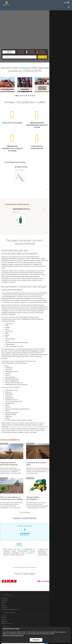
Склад (3, 583)
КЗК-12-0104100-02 (50, 215)
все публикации (36, 492)
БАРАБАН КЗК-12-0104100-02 (53, 212)
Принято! (36, 640)
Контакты (4, 585)
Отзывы (4, 599)
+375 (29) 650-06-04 (60, 394)
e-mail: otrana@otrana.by (8, 615)
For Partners (5, 587)
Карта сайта (5, 601)
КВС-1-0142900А (51, 173)
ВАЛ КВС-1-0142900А (52, 170)
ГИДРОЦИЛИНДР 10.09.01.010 (21, 212)
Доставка (4, 595)
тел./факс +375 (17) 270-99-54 (9, 613)
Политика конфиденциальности (10, 589)
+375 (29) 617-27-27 (33, 394)
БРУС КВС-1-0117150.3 (21, 170)
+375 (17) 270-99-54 (62, 52)
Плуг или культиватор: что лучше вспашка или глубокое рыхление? (17, 479)
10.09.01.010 (16, 215)
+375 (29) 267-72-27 (46, 52)
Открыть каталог (11, 52)
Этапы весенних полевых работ (50, 437)
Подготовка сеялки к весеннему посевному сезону (17, 438)
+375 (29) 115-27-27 (29, 52)
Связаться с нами (6, 603)
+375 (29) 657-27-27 (46, 394)
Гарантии (4, 597)
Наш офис (4, 581)
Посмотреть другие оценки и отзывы (36, 547)
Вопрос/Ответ (5, 580)
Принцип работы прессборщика (50, 478)
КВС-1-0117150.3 (20, 173)
